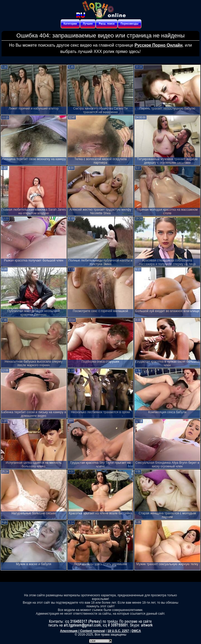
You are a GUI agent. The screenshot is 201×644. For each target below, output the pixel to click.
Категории (70, 24)
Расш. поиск (107, 24)
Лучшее (88, 24)
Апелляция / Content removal (83, 631)
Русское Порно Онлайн (158, 45)
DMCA (136, 631)
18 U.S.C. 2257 (118, 631)
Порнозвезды (130, 24)
